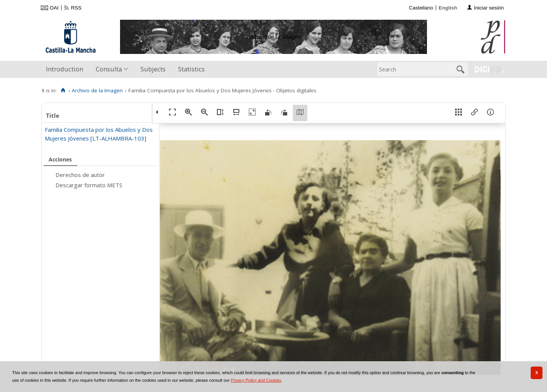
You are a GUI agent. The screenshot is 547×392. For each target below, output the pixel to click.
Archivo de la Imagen (97, 90)
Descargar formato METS (89, 185)
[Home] (63, 90)
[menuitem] (66, 69)
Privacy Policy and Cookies (256, 380)
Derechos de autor (80, 175)
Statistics (191, 69)
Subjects (153, 69)
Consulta (109, 69)
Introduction (65, 69)
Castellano (421, 8)
